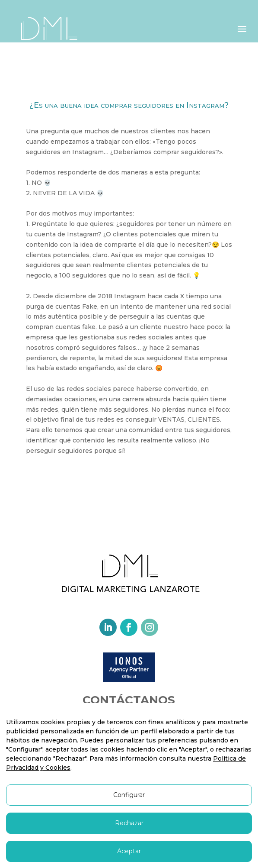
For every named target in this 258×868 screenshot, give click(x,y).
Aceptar (129, 851)
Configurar (129, 795)
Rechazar (129, 823)
